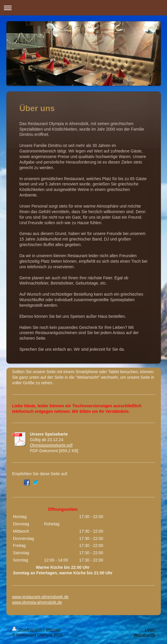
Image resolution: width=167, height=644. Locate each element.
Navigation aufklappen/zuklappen (83, 8)
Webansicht (144, 635)
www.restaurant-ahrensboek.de (41, 597)
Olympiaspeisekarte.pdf (51, 445)
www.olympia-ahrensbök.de (37, 602)
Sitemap (53, 629)
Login (150, 629)
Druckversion (28, 629)
